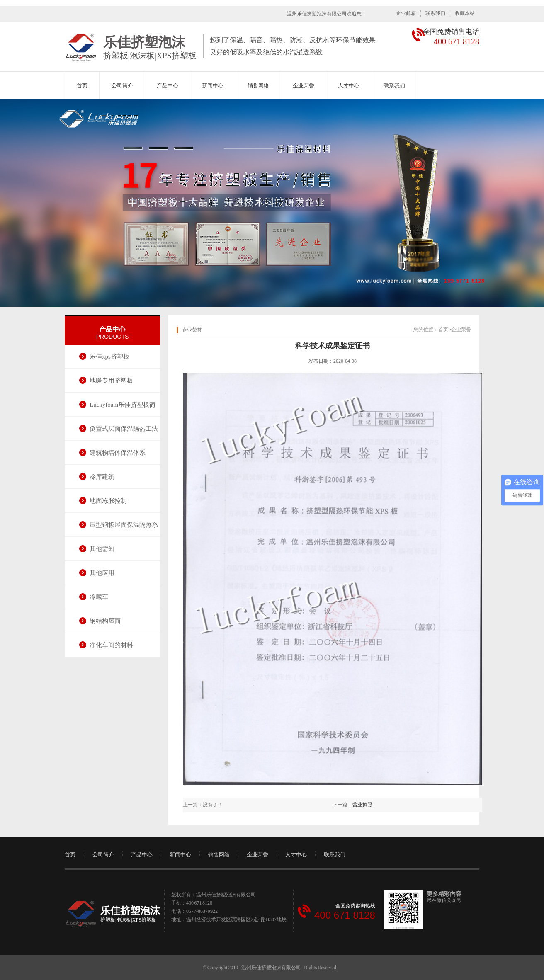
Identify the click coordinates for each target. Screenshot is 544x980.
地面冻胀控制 (108, 501)
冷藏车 (99, 597)
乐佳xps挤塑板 (109, 357)
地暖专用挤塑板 (111, 381)
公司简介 (122, 86)
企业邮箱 (406, 13)
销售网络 (258, 86)
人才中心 (349, 86)
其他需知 (102, 549)
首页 (82, 86)
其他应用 (102, 573)
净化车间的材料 (111, 645)
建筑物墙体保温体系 (118, 453)
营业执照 (362, 805)
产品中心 (168, 86)
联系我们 (435, 13)
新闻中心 (213, 86)
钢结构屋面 (105, 621)
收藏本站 (465, 13)
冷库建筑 (102, 477)
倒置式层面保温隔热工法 (124, 429)
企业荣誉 (304, 86)
